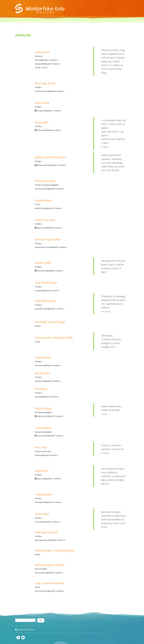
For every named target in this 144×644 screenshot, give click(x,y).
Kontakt (111, 9)
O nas (58, 9)
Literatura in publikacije (120, 622)
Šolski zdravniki (123, 619)
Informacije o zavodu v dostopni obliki (91, 16)
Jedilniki (126, 615)
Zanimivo (125, 626)
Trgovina (67, 16)
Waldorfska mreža (26, 618)
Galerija (87, 9)
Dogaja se (77, 9)
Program (66, 9)
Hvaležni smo (99, 9)
